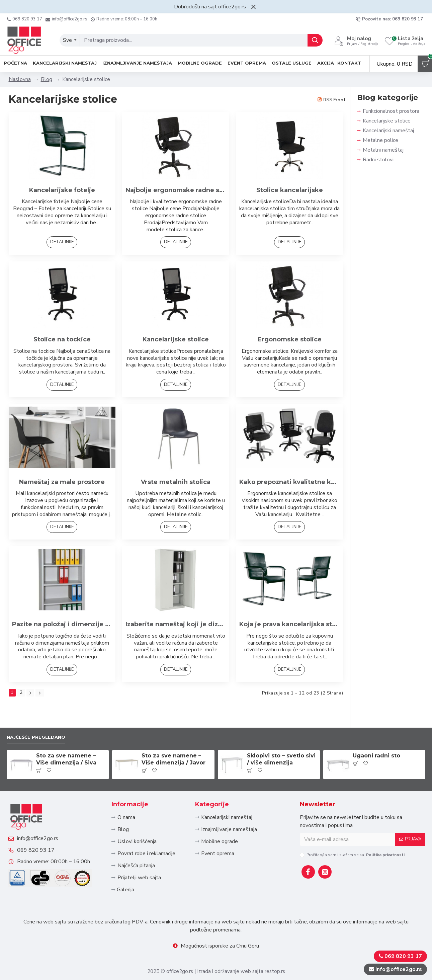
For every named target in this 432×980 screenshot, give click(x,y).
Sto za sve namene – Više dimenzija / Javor (174, 736)
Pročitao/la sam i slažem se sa (353, 831)
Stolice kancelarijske (290, 190)
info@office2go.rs (44, 825)
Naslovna (20, 79)
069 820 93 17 (42, 843)
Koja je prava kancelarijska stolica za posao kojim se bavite (289, 624)
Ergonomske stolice (290, 339)
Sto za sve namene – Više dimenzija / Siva (66, 736)
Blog (47, 79)
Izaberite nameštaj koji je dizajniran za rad (176, 624)
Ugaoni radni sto (376, 732)
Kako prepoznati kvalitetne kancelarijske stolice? (289, 482)
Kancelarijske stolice (176, 339)
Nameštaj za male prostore (62, 482)
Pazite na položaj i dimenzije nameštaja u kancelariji (62, 624)
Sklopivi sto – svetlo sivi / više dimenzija (281, 736)
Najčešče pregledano (41, 713)
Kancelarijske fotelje (62, 190)
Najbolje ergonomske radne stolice (176, 190)
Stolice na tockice (62, 339)
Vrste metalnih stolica (176, 482)
